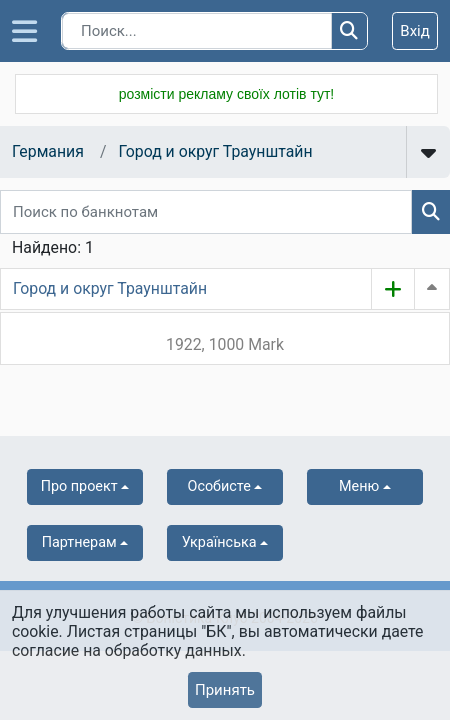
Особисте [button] (218, 486)
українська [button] (219, 542)
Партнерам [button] (79, 542)
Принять (225, 690)
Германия (48, 151)
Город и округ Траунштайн (215, 151)
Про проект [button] (79, 486)
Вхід (415, 31)
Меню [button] (359, 486)
